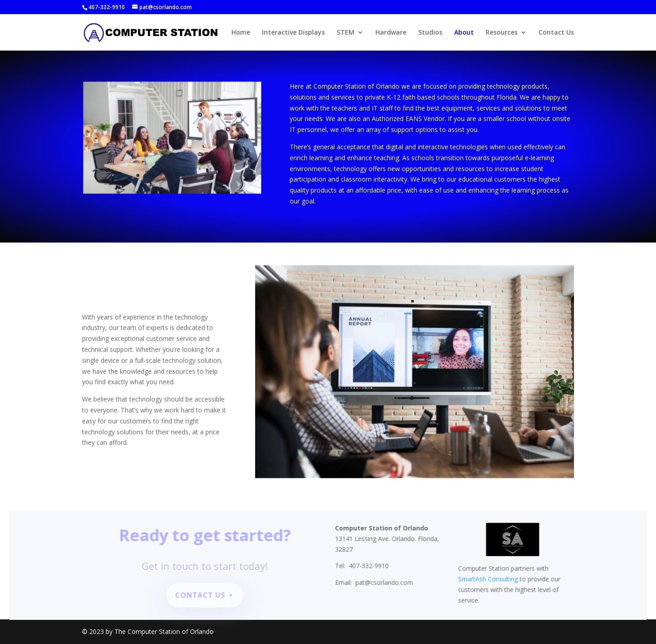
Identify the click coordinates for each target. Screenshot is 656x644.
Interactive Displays (293, 33)
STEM (346, 33)
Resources (502, 33)
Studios (430, 33)
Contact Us (556, 33)
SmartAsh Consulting (485, 580)
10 (203, 170)
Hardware (391, 33)
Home (241, 33)
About (464, 33)
